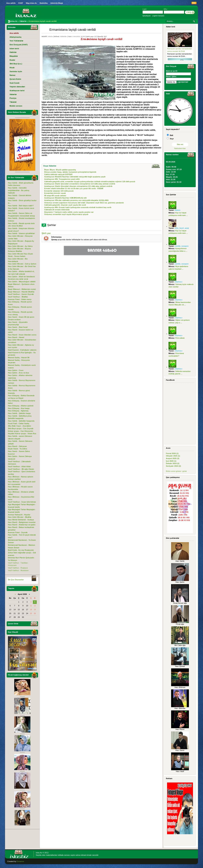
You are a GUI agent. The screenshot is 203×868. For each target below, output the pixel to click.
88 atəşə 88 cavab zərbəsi (55, 196)
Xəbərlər (63, 36)
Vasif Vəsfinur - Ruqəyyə (18, 568)
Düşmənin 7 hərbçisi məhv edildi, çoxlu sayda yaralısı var (69, 212)
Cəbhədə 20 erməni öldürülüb (57, 210)
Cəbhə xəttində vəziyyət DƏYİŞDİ (58, 174)
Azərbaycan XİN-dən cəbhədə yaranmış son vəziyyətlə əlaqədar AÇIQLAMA (76, 200)
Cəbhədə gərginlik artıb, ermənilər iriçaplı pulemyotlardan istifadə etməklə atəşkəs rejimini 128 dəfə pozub (90, 182)
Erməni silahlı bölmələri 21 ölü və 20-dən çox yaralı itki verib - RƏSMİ (74, 188)
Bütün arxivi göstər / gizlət (176, 471)
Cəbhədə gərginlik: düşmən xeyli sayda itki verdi (65, 205)
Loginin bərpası (158, 16)
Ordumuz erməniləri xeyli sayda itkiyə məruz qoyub (66, 214)
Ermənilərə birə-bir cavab (55, 193)
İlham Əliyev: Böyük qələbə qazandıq (60, 170)
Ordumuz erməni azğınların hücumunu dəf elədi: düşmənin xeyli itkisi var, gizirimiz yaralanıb (84, 203)
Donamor (20, 861)
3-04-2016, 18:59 (79, 36)
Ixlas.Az (39, 853)
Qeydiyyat (147, 16)
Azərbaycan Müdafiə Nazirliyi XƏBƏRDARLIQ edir (65, 198)
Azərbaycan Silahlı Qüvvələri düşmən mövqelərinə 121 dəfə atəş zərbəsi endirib (78, 186)
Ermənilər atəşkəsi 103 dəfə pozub (59, 191)
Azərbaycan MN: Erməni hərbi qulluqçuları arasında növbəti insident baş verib (78, 207)
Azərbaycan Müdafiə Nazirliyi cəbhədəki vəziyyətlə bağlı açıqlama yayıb (75, 177)
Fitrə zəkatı (180, 338)
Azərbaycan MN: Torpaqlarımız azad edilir (62, 179)
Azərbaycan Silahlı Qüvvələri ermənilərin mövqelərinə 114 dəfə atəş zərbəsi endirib (80, 184)
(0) (95, 36)
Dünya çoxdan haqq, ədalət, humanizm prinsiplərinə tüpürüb (70, 172)
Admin (50, 36)
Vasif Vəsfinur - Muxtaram (18, 570)
